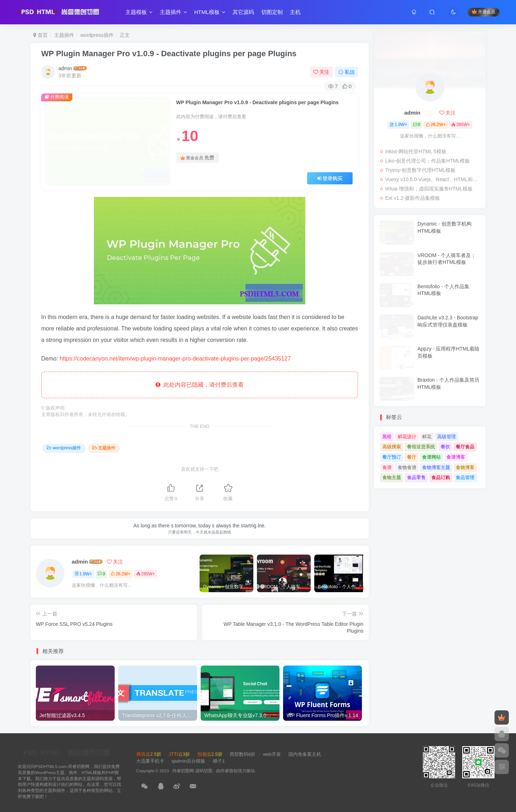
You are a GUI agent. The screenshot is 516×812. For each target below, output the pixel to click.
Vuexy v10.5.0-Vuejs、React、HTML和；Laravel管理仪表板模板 (434, 179)
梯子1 (219, 761)
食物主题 (392, 477)
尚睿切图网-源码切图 (192, 771)
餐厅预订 (392, 457)
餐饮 (445, 447)
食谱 (387, 467)
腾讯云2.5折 (149, 754)
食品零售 (416, 477)
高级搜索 (392, 447)
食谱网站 (431, 457)
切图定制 (272, 12)
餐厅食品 (465, 447)
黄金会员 (197, 158)
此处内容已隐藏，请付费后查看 (200, 385)
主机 (295, 12)
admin (65, 68)
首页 (40, 35)
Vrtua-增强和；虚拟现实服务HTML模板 (429, 189)
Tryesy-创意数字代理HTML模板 (420, 170)
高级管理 (446, 437)
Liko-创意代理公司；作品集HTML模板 (427, 161)
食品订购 (441, 477)
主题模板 (139, 12)
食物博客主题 (436, 467)
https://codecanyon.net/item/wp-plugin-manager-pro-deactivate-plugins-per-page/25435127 (175, 359)
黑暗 (387, 437)
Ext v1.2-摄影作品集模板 (413, 198)
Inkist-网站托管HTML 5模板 (416, 151)
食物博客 (465, 467)
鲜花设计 (407, 437)
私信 (347, 72)
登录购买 (330, 178)
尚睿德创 (229, 771)
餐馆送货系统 (421, 447)
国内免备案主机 (305, 754)
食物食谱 (407, 467)
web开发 (272, 754)
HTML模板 (210, 12)
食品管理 (465, 477)
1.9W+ (83, 574)
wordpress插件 (97, 35)
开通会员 (484, 12)
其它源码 (243, 12)
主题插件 (173, 12)
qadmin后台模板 (189, 761)
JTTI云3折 (179, 754)
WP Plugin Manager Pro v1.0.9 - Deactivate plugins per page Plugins (169, 54)
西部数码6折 (243, 754)
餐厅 (412, 457)
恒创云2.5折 (210, 754)
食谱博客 (456, 457)
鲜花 (427, 437)
